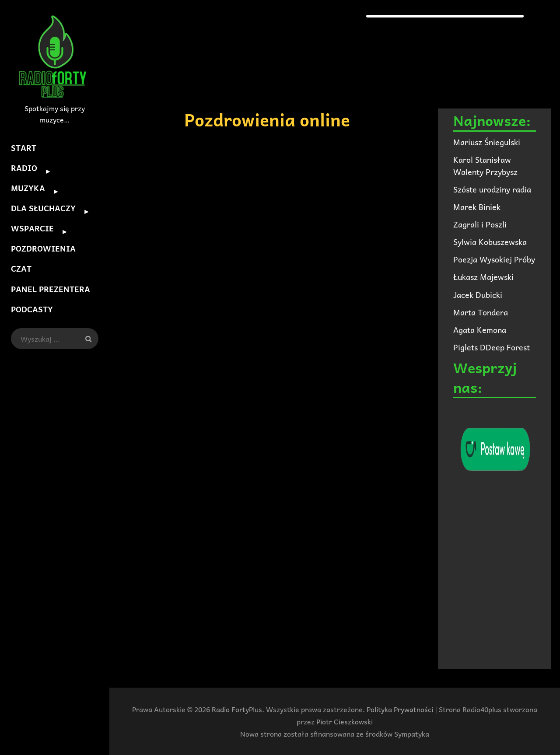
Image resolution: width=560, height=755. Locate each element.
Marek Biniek (477, 207)
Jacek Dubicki (478, 295)
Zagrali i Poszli (480, 224)
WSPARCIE (32, 228)
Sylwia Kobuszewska (490, 242)
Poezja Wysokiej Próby (494, 259)
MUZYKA (28, 188)
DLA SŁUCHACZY (43, 208)
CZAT (21, 268)
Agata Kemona (480, 330)
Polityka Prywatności (400, 709)
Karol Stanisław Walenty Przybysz (485, 166)
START (24, 148)
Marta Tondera (481, 312)
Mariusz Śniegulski (487, 142)
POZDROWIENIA (43, 248)
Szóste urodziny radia (492, 189)
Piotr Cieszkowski (345, 721)
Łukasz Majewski (483, 277)
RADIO (24, 168)
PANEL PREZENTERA (51, 288)
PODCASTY (32, 309)
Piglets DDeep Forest (492, 347)
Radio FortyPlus (237, 709)
